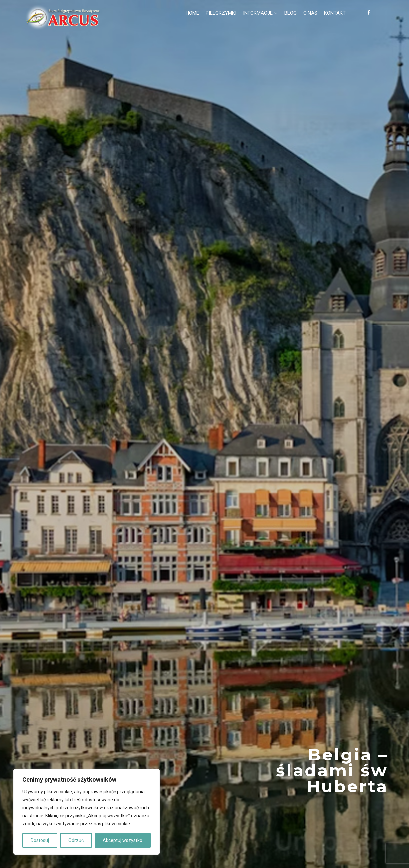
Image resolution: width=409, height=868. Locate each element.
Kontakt (335, 13)
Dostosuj (40, 840)
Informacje (258, 13)
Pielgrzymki (221, 13)
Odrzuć (76, 840)
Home (192, 13)
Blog (290, 13)
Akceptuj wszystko (123, 840)
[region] (87, 812)
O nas (310, 13)
